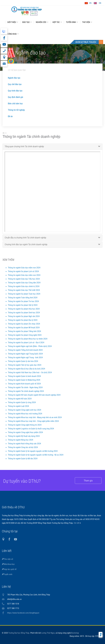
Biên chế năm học (15, 104)
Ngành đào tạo (14, 78)
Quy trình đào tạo (15, 91)
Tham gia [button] (85, 481)
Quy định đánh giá (15, 97)
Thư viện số (7, 559)
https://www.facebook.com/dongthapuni (23, 613)
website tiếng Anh (4, 31)
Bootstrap (75, 633)
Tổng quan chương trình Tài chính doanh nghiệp (24, 148)
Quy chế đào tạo (15, 84)
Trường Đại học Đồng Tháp (19, 633)
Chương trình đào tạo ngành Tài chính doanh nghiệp (26, 246)
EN (100, 3)
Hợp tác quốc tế (9, 569)
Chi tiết (77, 523)
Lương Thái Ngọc (48, 633)
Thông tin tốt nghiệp (16, 110)
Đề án (10, 116)
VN (90, 3)
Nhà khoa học (8, 564)
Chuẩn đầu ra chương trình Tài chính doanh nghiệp (25, 240)
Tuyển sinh (7, 574)
